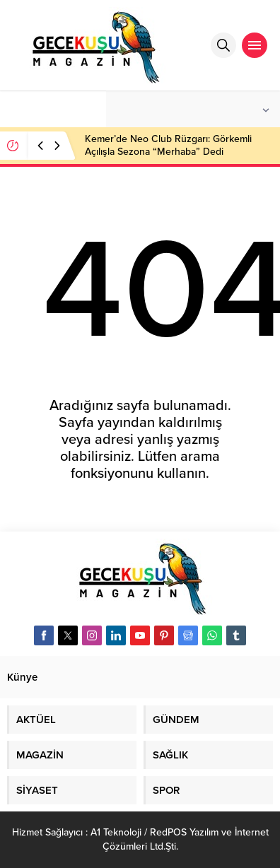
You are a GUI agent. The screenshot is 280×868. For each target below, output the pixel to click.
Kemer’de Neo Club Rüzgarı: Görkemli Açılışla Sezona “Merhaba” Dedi (168, 145)
